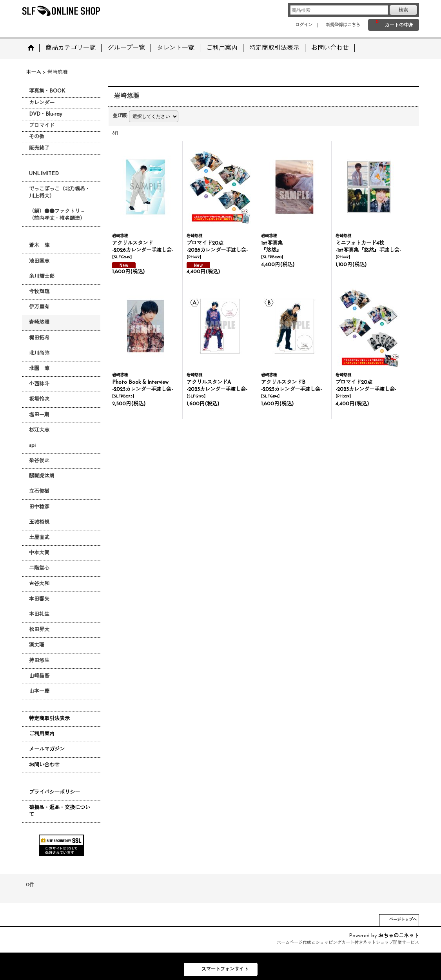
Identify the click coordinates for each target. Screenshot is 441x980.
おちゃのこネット (399, 936)
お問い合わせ (44, 765)
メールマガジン (47, 749)
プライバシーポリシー (54, 792)
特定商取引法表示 (49, 719)
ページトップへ (403, 920)
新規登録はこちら (343, 25)
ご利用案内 (42, 734)
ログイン (304, 25)
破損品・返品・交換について (60, 811)
